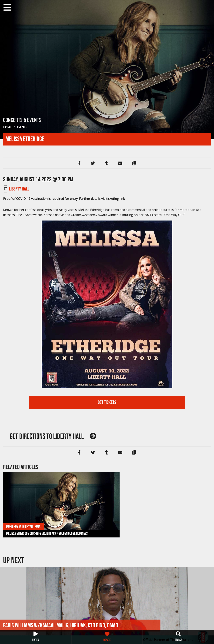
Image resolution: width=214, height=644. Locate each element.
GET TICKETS (107, 402)
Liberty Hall (19, 189)
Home (7, 127)
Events (22, 127)
